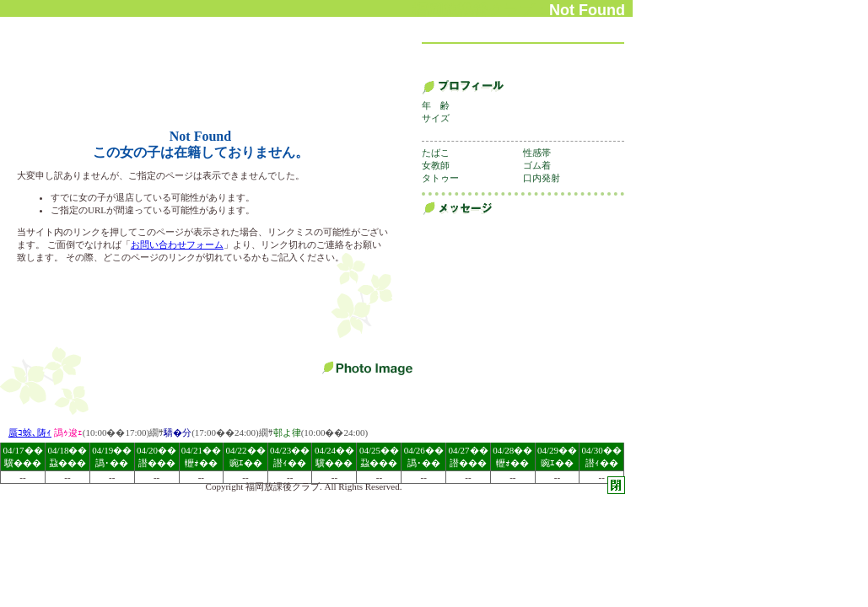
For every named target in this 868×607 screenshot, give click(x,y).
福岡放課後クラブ (283, 486)
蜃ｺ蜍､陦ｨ (30, 432)
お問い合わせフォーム (177, 244)
